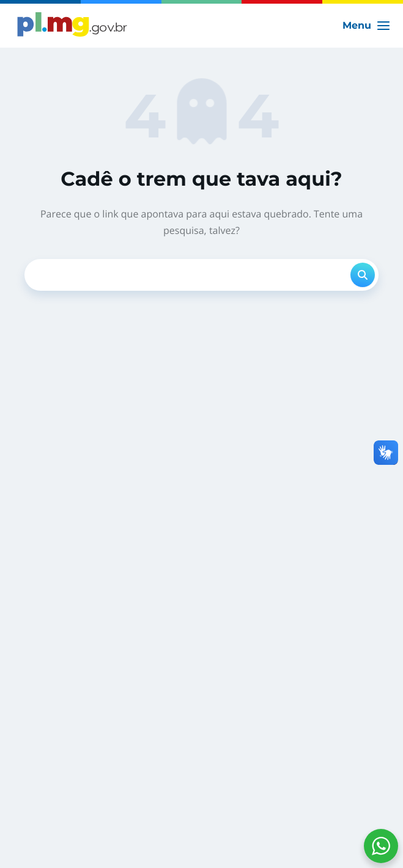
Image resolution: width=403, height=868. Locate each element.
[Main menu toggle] (367, 26)
